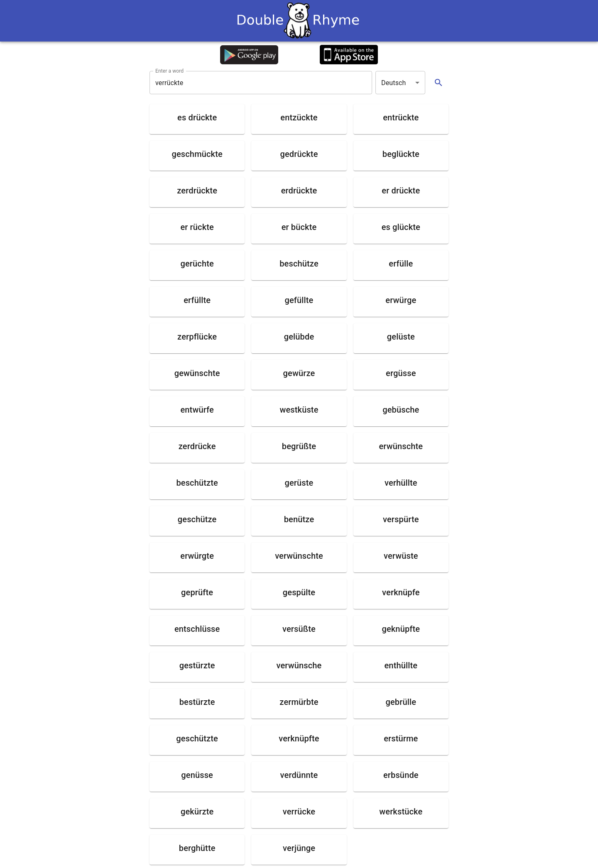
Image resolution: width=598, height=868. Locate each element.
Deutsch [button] (394, 83)
